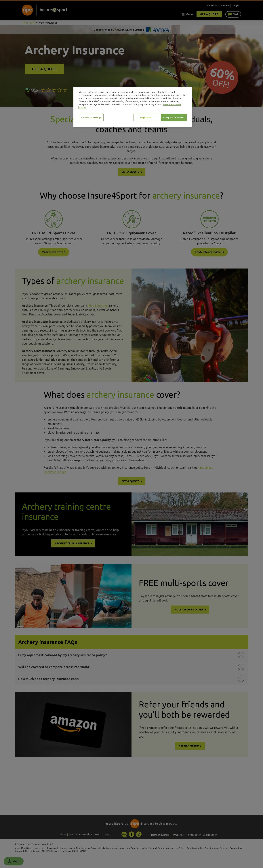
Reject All (146, 118)
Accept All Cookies (174, 118)
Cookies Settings (91, 118)
